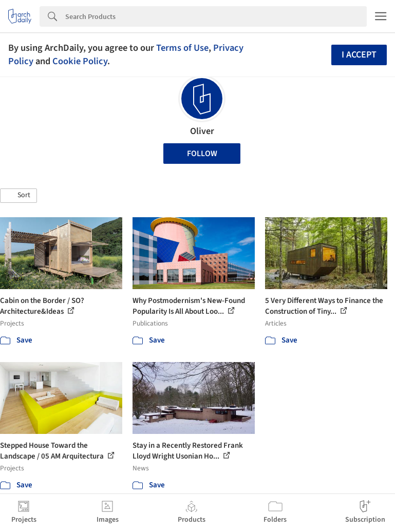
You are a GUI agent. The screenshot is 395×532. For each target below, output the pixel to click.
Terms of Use (182, 48)
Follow (202, 154)
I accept (359, 55)
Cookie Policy (80, 61)
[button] (18, 196)
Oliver (202, 131)
